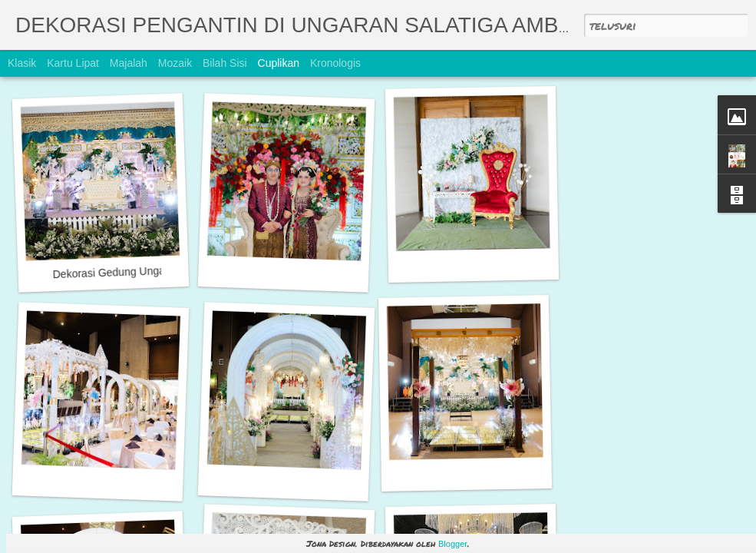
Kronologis (335, 63)
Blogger (453, 544)
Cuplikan (279, 63)
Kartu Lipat (73, 63)
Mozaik (175, 63)
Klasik (22, 63)
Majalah (129, 63)
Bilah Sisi (225, 63)
